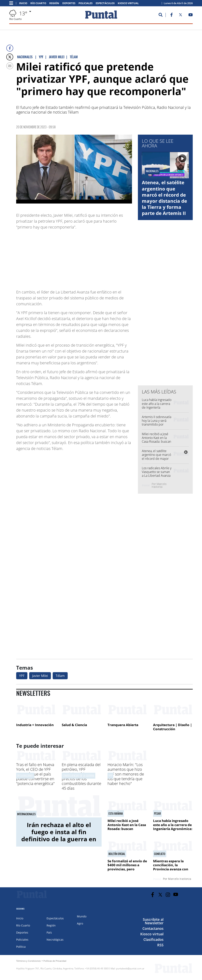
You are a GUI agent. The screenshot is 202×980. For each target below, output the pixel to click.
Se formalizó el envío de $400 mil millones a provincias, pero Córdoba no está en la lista (127, 869)
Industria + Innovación (35, 725)
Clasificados (153, 939)
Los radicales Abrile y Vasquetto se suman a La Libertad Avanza (157, 472)
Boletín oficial (117, 854)
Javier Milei (40, 676)
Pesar (157, 813)
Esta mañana (116, 813)
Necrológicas (55, 940)
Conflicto (160, 854)
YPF (22, 676)
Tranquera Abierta (123, 725)
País (49, 932)
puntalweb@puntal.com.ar (130, 968)
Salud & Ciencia (74, 725)
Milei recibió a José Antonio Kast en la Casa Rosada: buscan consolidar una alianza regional (156, 442)
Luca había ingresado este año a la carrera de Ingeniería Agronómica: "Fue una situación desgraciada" (157, 409)
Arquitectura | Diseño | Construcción (173, 727)
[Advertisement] (100, 258)
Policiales (86, 3)
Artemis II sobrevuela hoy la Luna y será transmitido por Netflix (157, 423)
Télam (60, 676)
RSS (160, 945)
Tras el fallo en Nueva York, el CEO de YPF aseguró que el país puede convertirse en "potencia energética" (35, 774)
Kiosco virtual (128, 3)
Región (54, 3)
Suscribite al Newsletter (153, 921)
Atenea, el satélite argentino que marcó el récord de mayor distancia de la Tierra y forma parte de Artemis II (164, 198)
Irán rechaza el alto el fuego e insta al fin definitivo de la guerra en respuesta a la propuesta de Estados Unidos (59, 839)
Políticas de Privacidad (55, 961)
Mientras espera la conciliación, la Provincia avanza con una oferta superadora (172, 867)
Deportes (69, 3)
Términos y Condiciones (28, 961)
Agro (80, 923)
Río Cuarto (38, 3)
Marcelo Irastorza (159, 485)
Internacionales (26, 814)
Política (21, 947)
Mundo (82, 916)
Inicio (23, 3)
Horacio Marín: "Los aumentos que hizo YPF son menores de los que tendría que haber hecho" (126, 774)
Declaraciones (25, 776)
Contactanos (153, 928)
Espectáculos (105, 3)
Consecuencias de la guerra (79, 776)
